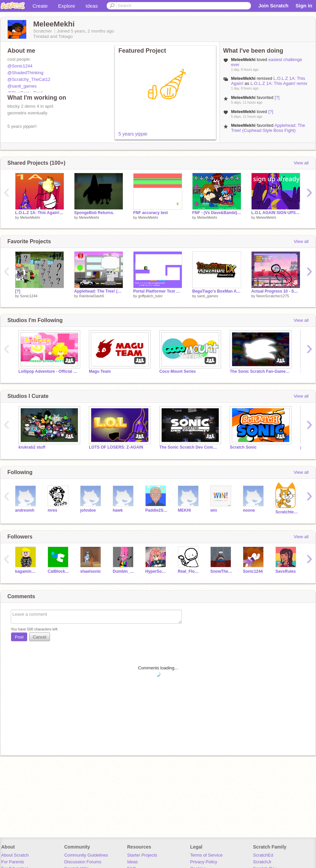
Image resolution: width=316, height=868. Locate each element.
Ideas (92, 6)
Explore (67, 6)
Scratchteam (287, 512)
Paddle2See (156, 510)
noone (249, 510)
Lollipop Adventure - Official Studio (49, 371)
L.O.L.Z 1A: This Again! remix (279, 83)
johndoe (88, 510)
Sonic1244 (29, 296)
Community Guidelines (86, 855)
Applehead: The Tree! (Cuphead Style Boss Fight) (268, 128)
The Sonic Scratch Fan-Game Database (260, 371)
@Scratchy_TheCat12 (29, 79)
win (214, 510)
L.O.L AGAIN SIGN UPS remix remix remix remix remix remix (276, 213)
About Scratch (15, 855)
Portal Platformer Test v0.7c (158, 291)
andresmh (25, 510)
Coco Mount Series (178, 371)
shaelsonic (91, 571)
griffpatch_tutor (150, 296)
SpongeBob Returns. (94, 213)
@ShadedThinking (25, 73)
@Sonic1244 (20, 66)
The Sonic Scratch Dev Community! (190, 447)
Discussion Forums (83, 862)
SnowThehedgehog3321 (222, 571)
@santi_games (22, 86)
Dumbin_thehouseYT (124, 571)
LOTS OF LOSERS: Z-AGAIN (116, 447)
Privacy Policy (204, 862)
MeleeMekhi (30, 217)
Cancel (40, 637)
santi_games (208, 296)
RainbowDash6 (92, 296)
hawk (118, 510)
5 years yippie (133, 134)
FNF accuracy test (150, 213)
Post (19, 637)
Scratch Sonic (243, 447)
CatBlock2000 (59, 571)
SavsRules (286, 571)
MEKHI (184, 510)
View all (301, 163)
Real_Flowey (189, 571)
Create (40, 6)
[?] (277, 97)
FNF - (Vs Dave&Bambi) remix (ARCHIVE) (217, 213)
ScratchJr (262, 862)
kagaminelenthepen (26, 571)
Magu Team (100, 371)
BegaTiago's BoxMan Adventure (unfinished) (217, 291)
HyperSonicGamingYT (156, 571)
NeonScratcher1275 (273, 296)
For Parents (13, 862)
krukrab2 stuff (32, 447)
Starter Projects (142, 855)
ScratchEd (263, 855)
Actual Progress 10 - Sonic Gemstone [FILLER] (276, 291)
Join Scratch (273, 6)
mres (52, 510)
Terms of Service (206, 855)
